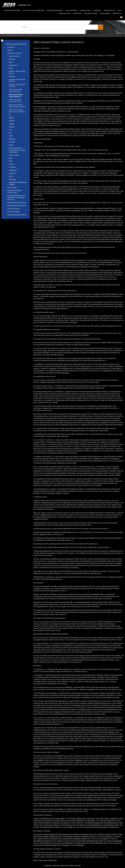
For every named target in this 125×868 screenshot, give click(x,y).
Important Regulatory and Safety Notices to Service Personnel (16, 197)
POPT (11, 158)
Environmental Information (17, 206)
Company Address (14, 209)
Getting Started (71, 10)
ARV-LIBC (12, 59)
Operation (97, 10)
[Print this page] (123, 35)
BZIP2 (11, 68)
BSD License (13, 65)
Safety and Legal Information (34, 10)
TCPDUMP (12, 167)
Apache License (14, 56)
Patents (10, 50)
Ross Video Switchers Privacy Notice (15, 191)
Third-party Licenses (33, 35)
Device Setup (117, 13)
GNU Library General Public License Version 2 (17, 111)
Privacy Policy (12, 187)
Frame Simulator (64, 13)
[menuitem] (12, 11)
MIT (10, 133)
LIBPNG (11, 124)
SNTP (11, 161)
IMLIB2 (11, 118)
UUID (11, 176)
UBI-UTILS (12, 173)
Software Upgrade (91, 13)
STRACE (11, 164)
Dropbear (12, 76)
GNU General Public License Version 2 (16, 91)
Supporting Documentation (17, 215)
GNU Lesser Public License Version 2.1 (15, 101)
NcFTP (11, 136)
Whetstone (13, 179)
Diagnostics (77, 13)
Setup (109, 10)
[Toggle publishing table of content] (2, 40)
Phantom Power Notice (12, 10)
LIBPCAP (12, 121)
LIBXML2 (12, 127)
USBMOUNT (13, 170)
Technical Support (14, 212)
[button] (5, 44)
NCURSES (12, 139)
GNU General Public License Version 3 (52, 35)
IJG (10, 115)
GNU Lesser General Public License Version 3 (17, 106)
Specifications (105, 13)
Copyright (11, 47)
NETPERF (12, 142)
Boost (11, 62)
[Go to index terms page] (121, 18)
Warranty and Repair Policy (17, 203)
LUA (10, 130)
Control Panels (85, 10)
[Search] (100, 27)
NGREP (11, 145)
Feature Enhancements (55, 10)
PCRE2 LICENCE (14, 155)
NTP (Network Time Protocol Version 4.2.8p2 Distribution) (17, 150)
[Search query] (62, 27)
